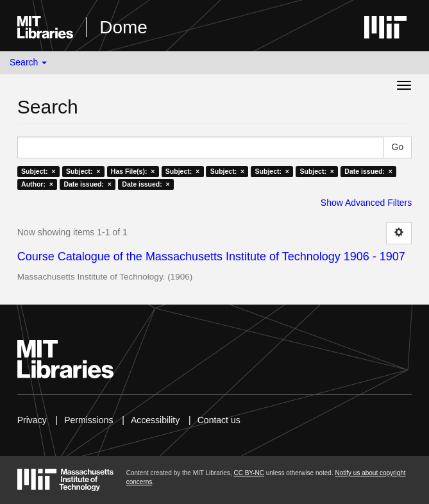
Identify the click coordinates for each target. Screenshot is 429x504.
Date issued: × (368, 171)
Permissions (88, 420)
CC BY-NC (248, 473)
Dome (123, 27)
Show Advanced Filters (366, 203)
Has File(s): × (133, 171)
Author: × (37, 184)
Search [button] (28, 62)
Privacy (32, 420)
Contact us (219, 420)
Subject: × (38, 171)
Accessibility (155, 420)
